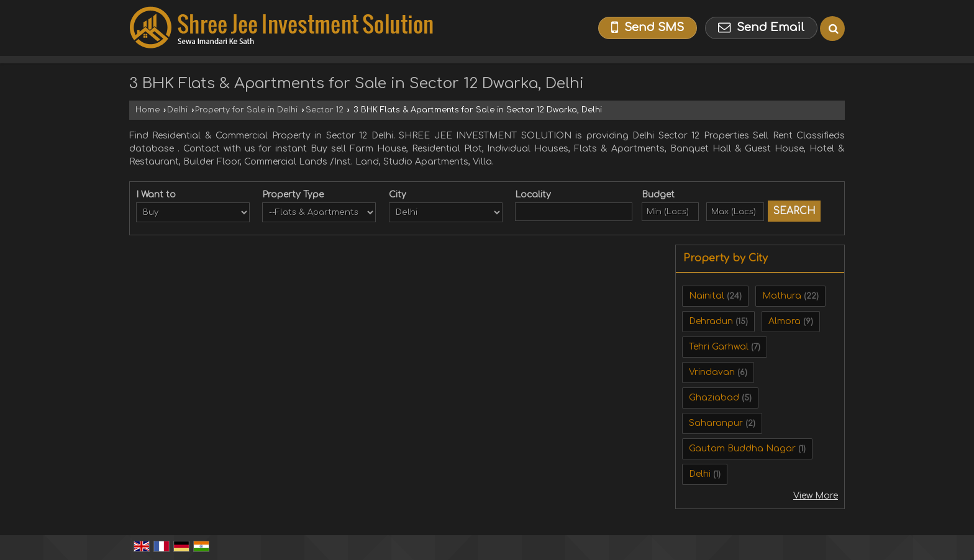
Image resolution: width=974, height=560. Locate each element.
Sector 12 (325, 110)
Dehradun (711, 321)
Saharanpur (716, 423)
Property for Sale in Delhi (246, 110)
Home (148, 110)
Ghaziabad (714, 398)
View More (816, 496)
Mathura (782, 296)
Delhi (177, 110)
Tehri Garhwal (719, 347)
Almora (785, 321)
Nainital (707, 296)
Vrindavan (712, 372)
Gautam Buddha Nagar (742, 449)
